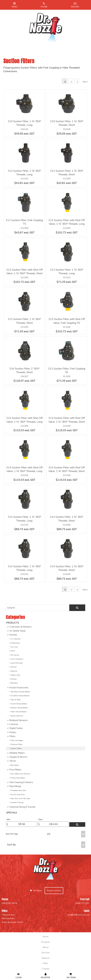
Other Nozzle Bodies (18, 712)
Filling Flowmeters (18, 778)
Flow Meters (15, 770)
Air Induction (16, 639)
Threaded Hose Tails (18, 790)
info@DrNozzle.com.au (78, 915)
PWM (13, 651)
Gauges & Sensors (18, 757)
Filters (12, 736)
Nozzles (13, 635)
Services (46, 953)
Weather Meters (17, 753)
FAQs (46, 963)
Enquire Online (54, 891)
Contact (45, 969)
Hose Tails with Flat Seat (20, 798)
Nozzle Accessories (19, 688)
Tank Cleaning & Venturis (21, 782)
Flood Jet (14, 671)
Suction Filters (16, 748)
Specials (12, 813)
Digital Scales (16, 728)
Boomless (14, 683)
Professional (15, 643)
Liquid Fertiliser (17, 663)
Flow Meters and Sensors (20, 774)
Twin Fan (14, 647)
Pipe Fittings (15, 786)
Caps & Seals (15, 700)
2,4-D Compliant (17, 659)
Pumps (13, 732)
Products (13, 623)
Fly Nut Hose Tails (17, 795)
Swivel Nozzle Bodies (19, 704)
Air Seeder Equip (17, 631)
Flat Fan (14, 667)
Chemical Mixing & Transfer (22, 807)
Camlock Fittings (17, 802)
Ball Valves (15, 765)
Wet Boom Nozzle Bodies (20, 692)
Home (45, 937)
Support (46, 958)
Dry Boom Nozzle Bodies (20, 696)
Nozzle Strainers (17, 716)
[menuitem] (45, 937)
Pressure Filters (16, 744)
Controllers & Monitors (21, 627)
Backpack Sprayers (19, 720)
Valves (13, 761)
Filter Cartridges (17, 740)
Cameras (14, 724)
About (46, 947)
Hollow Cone (15, 675)
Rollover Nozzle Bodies (19, 708)
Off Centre (15, 655)
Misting (13, 679)
